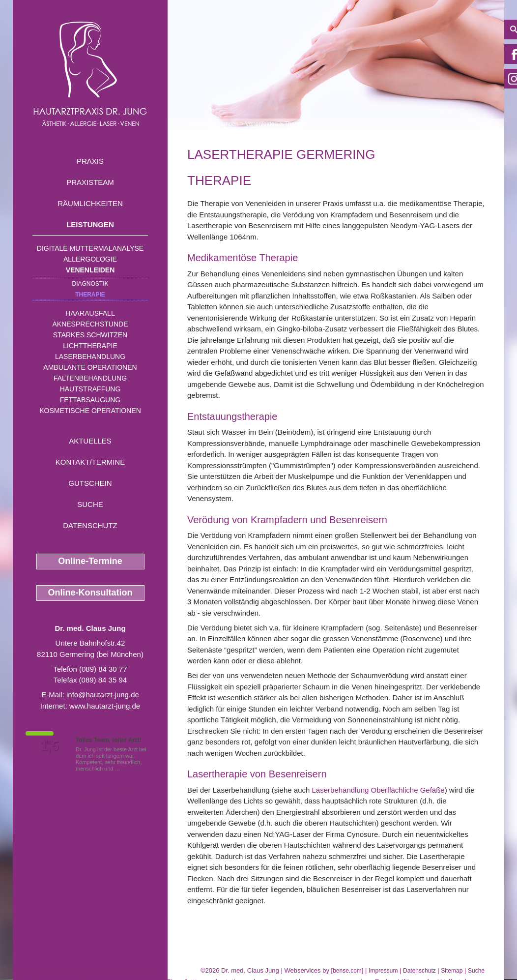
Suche (90, 504)
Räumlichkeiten (90, 203)
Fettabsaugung (90, 400)
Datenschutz (90, 525)
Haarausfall (90, 313)
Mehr (128, 769)
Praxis (90, 161)
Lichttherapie (90, 346)
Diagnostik (90, 284)
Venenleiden (90, 270)
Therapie (90, 295)
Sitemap (452, 971)
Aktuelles (90, 441)
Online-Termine (90, 561)
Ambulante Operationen (90, 367)
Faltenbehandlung (90, 378)
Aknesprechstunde (90, 324)
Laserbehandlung (90, 356)
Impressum (383, 971)
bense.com (347, 971)
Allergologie (90, 259)
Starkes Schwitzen (90, 335)
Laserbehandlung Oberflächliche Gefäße (378, 790)
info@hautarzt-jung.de (103, 695)
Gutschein (90, 483)
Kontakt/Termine (90, 462)
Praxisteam (90, 182)
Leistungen (90, 224)
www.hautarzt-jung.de (105, 706)
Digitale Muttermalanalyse (90, 248)
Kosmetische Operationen (90, 411)
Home (195, 124)
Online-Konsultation (90, 593)
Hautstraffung (90, 389)
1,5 (50, 746)
